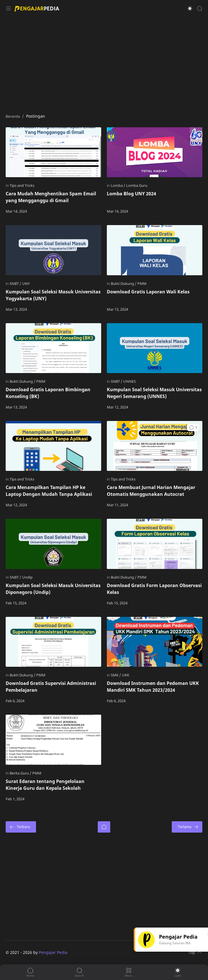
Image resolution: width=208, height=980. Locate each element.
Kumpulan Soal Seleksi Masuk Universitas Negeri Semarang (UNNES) (154, 393)
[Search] (199, 9)
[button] (190, 9)
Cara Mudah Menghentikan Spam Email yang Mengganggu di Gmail (51, 197)
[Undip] (27, 577)
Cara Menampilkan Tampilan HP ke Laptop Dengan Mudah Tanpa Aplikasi (49, 491)
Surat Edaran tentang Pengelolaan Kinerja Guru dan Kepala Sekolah (45, 785)
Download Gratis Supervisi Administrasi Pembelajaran (51, 687)
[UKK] (126, 675)
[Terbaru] (21, 827)
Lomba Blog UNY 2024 (131, 194)
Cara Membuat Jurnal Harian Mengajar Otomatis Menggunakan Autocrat (151, 491)
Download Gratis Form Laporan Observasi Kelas (154, 589)
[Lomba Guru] (137, 185)
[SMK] (116, 675)
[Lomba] (118, 185)
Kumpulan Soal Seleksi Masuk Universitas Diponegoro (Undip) (53, 589)
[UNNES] (130, 381)
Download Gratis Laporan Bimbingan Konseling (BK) (48, 393)
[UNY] (26, 283)
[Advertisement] (104, 62)
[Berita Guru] (21, 773)
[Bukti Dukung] (124, 283)
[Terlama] (187, 827)
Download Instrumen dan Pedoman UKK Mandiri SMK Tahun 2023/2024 (153, 687)
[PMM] (142, 283)
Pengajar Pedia (53, 952)
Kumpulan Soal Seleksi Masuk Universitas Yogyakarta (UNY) (53, 295)
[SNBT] (15, 283)
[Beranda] (104, 827)
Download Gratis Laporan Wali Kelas (148, 292)
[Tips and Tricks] (22, 185)
